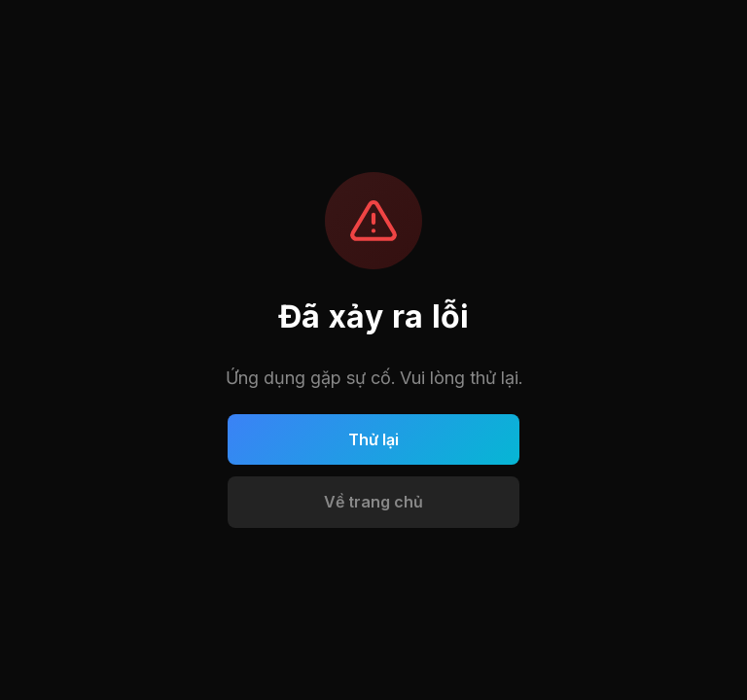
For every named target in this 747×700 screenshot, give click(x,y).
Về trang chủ (373, 502)
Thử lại (373, 439)
